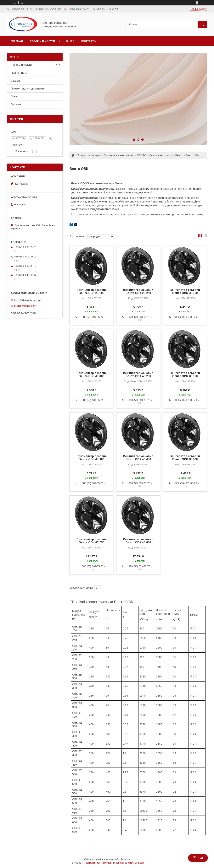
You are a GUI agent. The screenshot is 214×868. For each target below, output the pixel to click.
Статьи (15, 81)
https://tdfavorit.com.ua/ (27, 300)
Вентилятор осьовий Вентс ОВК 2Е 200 (92, 291)
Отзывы (16, 104)
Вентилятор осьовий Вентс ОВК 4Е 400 (92, 458)
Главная (17, 41)
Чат (198, 858)
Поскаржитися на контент (99, 863)
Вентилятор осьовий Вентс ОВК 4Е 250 (138, 375)
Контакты (89, 41)
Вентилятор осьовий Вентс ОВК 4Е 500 (185, 458)
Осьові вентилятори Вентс (166, 155)
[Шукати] (202, 24)
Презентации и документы (28, 89)
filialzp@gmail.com (25, 306)
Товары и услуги (42, 41)
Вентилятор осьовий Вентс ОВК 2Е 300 (185, 291)
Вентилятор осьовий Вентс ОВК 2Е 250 (138, 291)
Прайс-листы (19, 73)
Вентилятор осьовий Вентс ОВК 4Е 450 (138, 458)
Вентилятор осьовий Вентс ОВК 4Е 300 (92, 375)
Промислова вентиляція (119, 155)
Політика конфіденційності (129, 863)
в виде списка (205, 236)
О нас (70, 41)
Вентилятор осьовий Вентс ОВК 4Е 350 (185, 375)
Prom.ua (125, 859)
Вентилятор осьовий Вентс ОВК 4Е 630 (138, 541)
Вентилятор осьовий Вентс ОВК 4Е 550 (92, 541)
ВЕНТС (142, 155)
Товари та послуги (89, 155)
